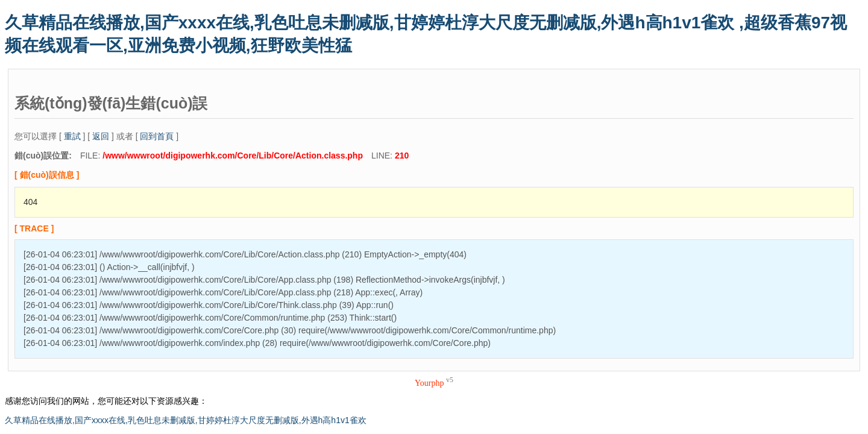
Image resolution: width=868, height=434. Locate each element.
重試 (72, 136)
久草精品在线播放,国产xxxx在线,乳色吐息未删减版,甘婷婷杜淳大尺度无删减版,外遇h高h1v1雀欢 (186, 420)
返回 (101, 136)
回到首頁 (157, 136)
